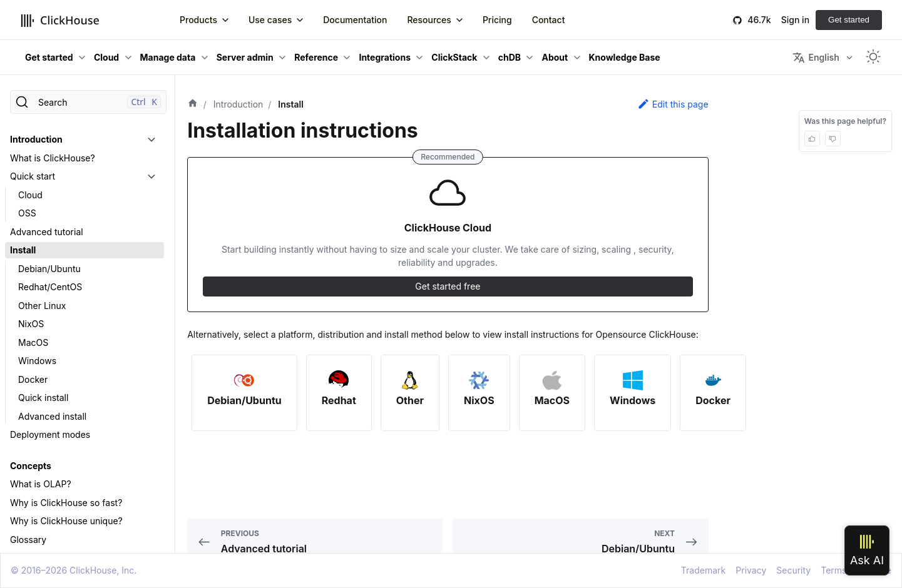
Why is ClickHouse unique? (66, 521)
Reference (316, 57)
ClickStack (454, 57)
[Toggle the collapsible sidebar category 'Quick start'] (151, 176)
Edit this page (673, 104)
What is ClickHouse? (53, 158)
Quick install (43, 398)
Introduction (36, 139)
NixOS (31, 324)
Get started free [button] (448, 286)
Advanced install (52, 416)
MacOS (33, 342)
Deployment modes (50, 434)
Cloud (106, 57)
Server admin (245, 57)
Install (23, 250)
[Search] (88, 102)
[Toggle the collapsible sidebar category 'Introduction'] (151, 139)
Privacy (751, 570)
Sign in (795, 20)
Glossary (28, 540)
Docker (33, 379)
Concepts (31, 466)
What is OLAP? (41, 484)
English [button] (816, 58)
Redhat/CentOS (50, 287)
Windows (37, 361)
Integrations (385, 57)
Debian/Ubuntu (49, 269)
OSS (27, 213)
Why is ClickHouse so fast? (66, 503)
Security (793, 570)
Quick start (33, 176)
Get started (849, 20)
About (555, 57)
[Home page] (193, 104)
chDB (510, 57)
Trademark (703, 570)
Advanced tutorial (47, 232)
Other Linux (42, 306)
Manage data (168, 57)
